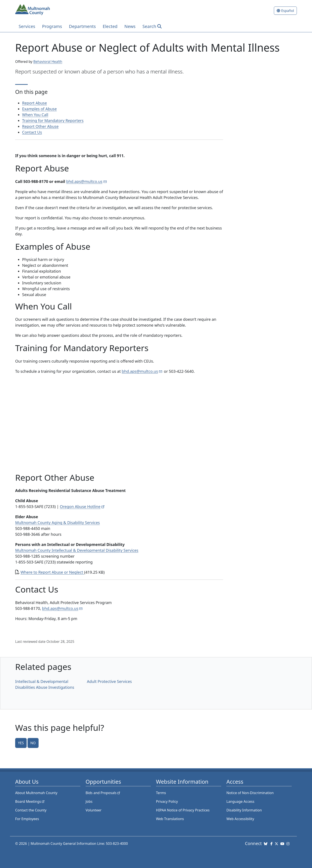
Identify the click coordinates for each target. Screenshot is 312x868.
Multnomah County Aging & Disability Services (58, 523)
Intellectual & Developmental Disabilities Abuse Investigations (45, 684)
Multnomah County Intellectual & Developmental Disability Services (77, 550)
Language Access (240, 801)
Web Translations (170, 819)
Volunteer (93, 810)
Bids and (103, 793)
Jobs (89, 801)
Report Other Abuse (40, 126)
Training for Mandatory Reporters (53, 121)
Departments (82, 26)
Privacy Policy (167, 801)
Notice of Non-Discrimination (250, 793)
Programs (52, 26)
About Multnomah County (36, 793)
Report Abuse (34, 103)
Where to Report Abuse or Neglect (52, 572)
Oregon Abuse (83, 506)
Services (27, 26)
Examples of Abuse (39, 109)
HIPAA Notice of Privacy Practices (183, 810)
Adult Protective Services (109, 681)
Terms (161, 793)
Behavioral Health (48, 62)
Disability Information (244, 810)
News (130, 26)
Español (288, 11)
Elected (110, 26)
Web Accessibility (240, 819)
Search (149, 26)
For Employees (27, 819)
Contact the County (31, 810)
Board (30, 801)
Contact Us (32, 132)
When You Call (35, 115)
